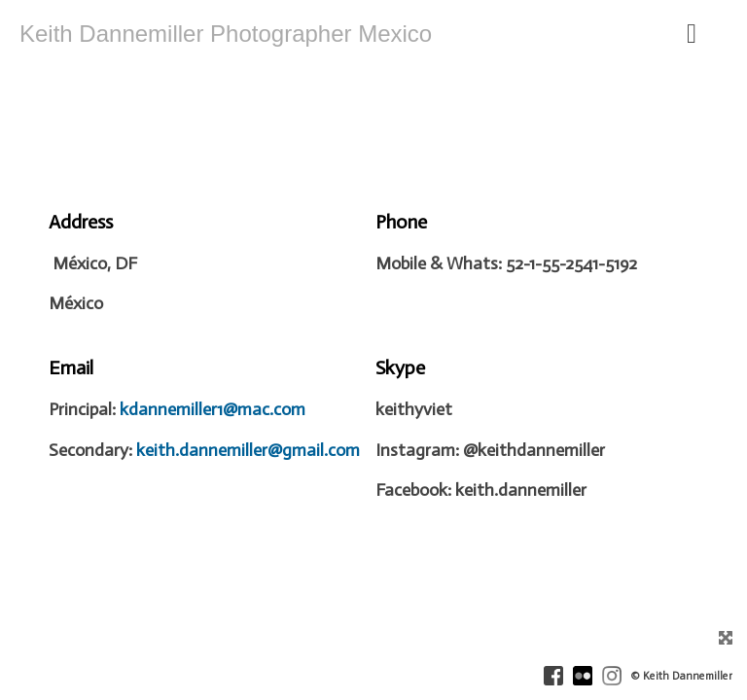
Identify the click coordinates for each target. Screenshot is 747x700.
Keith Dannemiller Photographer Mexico (226, 34)
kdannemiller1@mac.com (213, 409)
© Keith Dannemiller (681, 676)
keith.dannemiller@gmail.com (248, 450)
